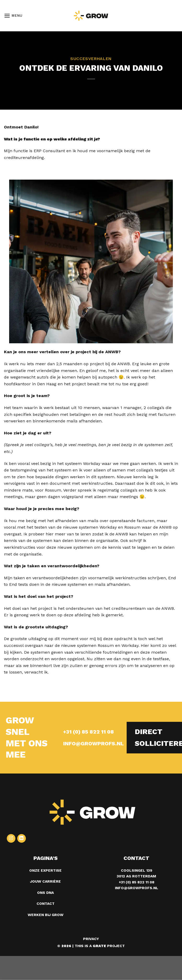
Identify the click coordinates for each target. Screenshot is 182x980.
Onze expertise (45, 870)
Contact (46, 904)
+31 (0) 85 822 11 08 (89, 732)
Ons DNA (45, 893)
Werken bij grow (46, 915)
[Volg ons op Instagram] (11, 838)
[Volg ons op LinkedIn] (22, 838)
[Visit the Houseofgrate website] (99, 946)
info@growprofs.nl (137, 888)
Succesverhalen (91, 59)
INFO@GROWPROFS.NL (93, 743)
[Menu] (13, 16)
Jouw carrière (45, 881)
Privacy (91, 939)
